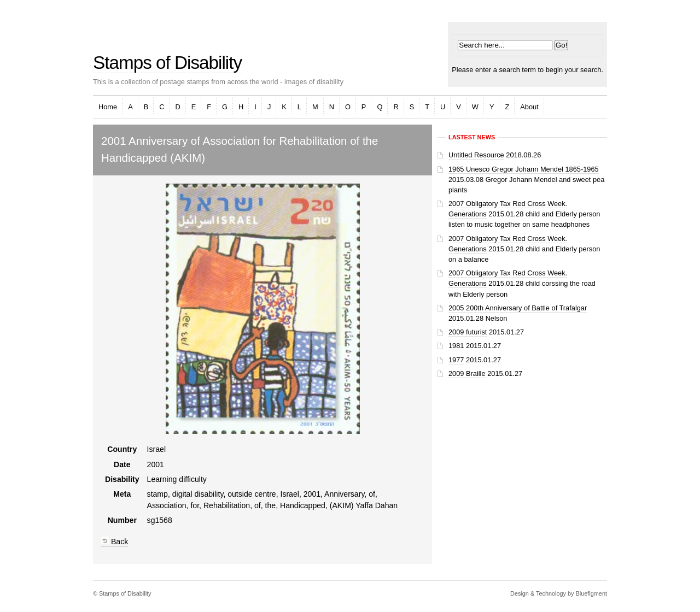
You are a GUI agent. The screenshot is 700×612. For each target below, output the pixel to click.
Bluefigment (591, 593)
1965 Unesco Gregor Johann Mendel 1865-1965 (524, 169)
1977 (456, 360)
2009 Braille (467, 373)
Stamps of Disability (167, 63)
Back (115, 542)
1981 (456, 346)
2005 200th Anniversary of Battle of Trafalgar (518, 308)
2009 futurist (468, 332)
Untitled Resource (476, 155)
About (529, 107)
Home (108, 107)
